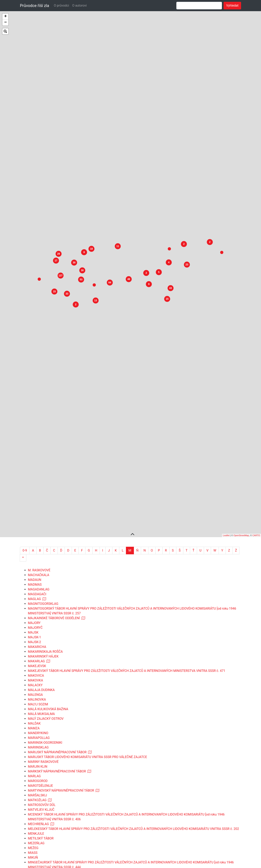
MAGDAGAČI (37, 491)
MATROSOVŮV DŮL (42, 701)
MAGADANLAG (39, 486)
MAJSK (33, 529)
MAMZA (34, 625)
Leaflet (226, 432)
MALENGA (35, 591)
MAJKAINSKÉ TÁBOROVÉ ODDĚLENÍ (54, 515)
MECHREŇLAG (38, 720)
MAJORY (34, 519)
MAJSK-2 (34, 538)
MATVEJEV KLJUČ (41, 706)
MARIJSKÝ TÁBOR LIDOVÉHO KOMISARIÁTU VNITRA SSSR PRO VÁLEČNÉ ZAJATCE (87, 653)
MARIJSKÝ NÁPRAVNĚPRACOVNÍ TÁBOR (57, 649)
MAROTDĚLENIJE (40, 682)
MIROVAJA (36, 811)
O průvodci (61, 5)
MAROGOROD (38, 677)
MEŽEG (33, 744)
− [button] (5, 23)
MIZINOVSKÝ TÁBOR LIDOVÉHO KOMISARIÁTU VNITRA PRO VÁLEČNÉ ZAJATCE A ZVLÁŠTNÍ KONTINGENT (104, 831)
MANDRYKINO (38, 629)
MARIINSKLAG (38, 644)
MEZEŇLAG (36, 740)
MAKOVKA (35, 577)
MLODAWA (36, 859)
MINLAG (34, 778)
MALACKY (35, 582)
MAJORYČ (35, 524)
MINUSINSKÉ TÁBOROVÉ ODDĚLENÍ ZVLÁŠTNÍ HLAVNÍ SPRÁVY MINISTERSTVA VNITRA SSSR (95, 797)
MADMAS (35, 481)
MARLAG (34, 673)
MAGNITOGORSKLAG (43, 500)
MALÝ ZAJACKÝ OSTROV (46, 615)
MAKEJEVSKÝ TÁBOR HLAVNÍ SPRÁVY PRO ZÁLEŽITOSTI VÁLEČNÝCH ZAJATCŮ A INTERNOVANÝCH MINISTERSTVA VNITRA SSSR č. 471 (127, 567)
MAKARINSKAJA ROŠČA (45, 548)
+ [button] (5, 17)
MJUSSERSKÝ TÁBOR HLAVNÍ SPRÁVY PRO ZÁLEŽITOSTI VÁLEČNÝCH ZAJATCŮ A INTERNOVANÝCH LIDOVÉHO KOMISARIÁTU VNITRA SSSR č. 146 (134, 855)
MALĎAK (34, 620)
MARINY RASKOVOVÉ (43, 658)
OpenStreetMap (241, 432)
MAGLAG (34, 495)
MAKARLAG (36, 558)
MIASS (33, 749)
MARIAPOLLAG (39, 634)
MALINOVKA (37, 596)
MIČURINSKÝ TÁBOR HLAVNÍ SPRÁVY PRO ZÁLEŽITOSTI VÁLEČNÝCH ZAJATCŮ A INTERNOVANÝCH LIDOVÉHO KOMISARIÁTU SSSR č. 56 (126, 840)
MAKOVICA (36, 572)
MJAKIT (34, 850)
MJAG (32, 845)
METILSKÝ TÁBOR (41, 735)
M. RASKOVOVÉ (39, 467)
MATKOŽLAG (37, 696)
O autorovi (80, 5)
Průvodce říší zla (34, 6)
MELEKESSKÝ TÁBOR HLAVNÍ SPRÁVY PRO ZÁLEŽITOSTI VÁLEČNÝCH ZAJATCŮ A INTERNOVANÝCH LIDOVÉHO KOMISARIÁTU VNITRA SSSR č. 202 (133, 725)
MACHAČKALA (39, 471)
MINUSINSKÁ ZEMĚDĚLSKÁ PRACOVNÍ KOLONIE (63, 792)
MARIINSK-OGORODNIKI (45, 639)
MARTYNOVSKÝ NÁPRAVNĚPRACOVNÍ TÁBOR (61, 687)
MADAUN (35, 476)
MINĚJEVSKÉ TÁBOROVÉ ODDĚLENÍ (54, 802)
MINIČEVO (35, 773)
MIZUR (33, 835)
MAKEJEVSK (37, 562)
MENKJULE (36, 730)
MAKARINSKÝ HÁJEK (43, 553)
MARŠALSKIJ (37, 692)
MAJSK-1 (34, 534)
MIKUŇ (33, 754)
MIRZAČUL (36, 816)
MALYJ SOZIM (38, 601)
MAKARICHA (37, 543)
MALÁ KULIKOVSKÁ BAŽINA (48, 606)
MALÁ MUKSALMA (41, 610)
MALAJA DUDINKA (41, 586)
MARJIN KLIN (38, 663)
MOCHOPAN (37, 864)
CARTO (256, 432)
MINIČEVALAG (38, 768)
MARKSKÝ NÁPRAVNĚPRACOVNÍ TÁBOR (57, 668)
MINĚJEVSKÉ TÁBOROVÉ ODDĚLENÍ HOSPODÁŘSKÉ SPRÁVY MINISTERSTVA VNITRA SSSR (93, 807)
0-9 (25, 447)
